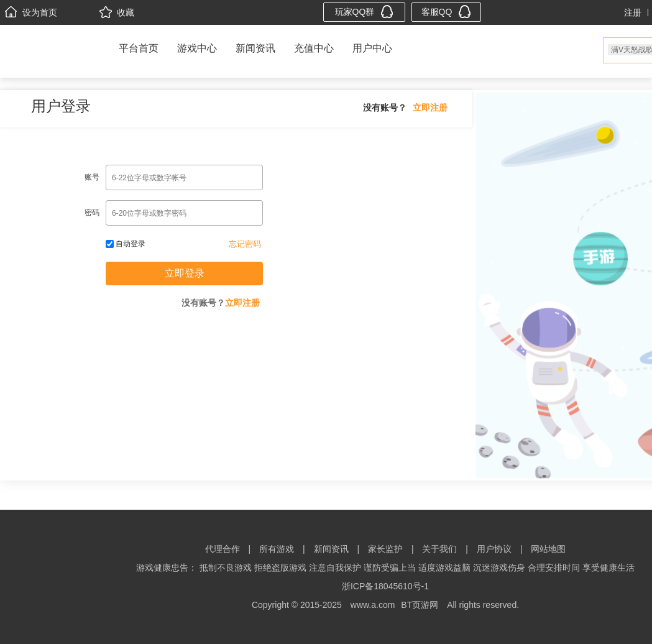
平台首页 (139, 48)
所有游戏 (277, 549)
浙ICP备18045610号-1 (385, 586)
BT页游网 (420, 605)
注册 (633, 12)
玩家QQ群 (365, 11)
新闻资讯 (255, 48)
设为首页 (31, 12)
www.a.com (373, 605)
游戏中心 (197, 48)
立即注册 (430, 108)
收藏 (117, 12)
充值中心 (314, 48)
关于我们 (439, 549)
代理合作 (223, 549)
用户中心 (372, 48)
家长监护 (385, 549)
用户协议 (494, 549)
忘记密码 (245, 244)
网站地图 (548, 549)
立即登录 (185, 273)
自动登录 (126, 244)
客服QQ (447, 11)
